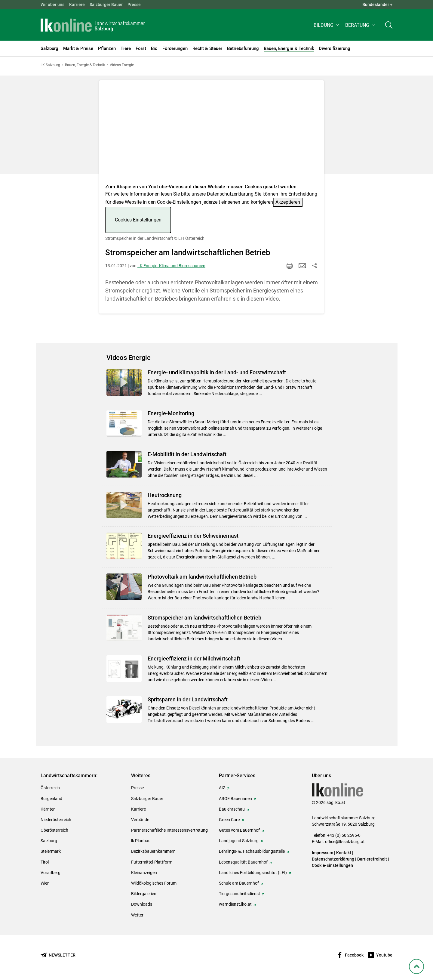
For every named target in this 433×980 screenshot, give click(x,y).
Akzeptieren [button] (288, 202)
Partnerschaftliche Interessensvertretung (169, 830)
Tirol (45, 862)
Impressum (322, 853)
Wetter (137, 915)
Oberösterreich (54, 830)
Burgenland (51, 799)
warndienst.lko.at (235, 904)
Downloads (142, 904)
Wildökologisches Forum (154, 883)
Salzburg (49, 841)
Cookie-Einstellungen (332, 865)
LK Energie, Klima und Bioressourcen (171, 266)
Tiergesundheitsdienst (240, 894)
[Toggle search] (389, 26)
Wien (45, 883)
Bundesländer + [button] (377, 5)
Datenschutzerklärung (230, 194)
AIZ (222, 788)
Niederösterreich (56, 820)
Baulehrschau (232, 809)
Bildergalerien (144, 894)
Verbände (140, 820)
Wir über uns (52, 5)
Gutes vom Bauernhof (239, 830)
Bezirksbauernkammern (153, 851)
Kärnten (48, 809)
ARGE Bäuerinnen (235, 799)
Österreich (50, 788)
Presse (134, 5)
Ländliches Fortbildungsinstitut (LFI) (253, 873)
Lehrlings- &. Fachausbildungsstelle (252, 851)
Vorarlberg (51, 873)
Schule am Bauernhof (239, 883)
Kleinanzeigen (144, 873)
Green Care (229, 820)
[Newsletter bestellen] (58, 955)
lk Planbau (141, 841)
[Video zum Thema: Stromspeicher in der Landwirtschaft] (212, 134)
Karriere (77, 5)
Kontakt (344, 853)
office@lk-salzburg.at (345, 842)
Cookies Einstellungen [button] (138, 220)
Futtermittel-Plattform (152, 862)
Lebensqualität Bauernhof (243, 862)
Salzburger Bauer (106, 5)
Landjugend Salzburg (239, 841)
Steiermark (51, 851)
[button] (327, 26)
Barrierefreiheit (372, 859)
